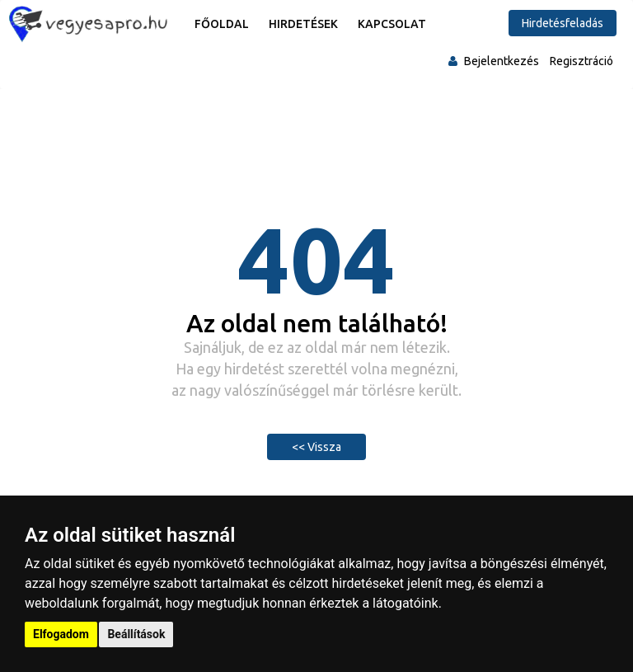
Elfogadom (61, 634)
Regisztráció (581, 61)
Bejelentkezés (502, 61)
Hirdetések (303, 24)
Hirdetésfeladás (563, 23)
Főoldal (222, 24)
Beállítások (136, 634)
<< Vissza (316, 447)
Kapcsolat (392, 24)
